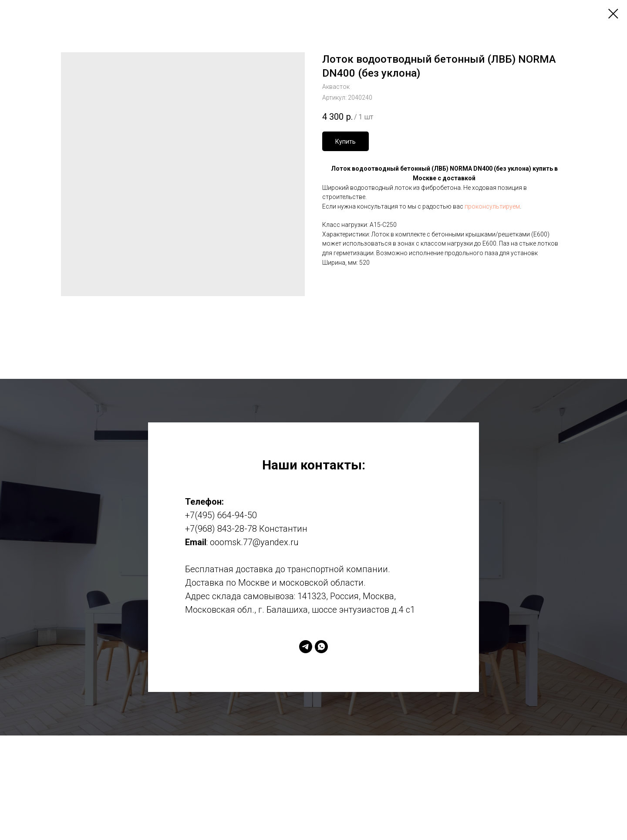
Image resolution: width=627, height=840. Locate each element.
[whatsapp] (321, 647)
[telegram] (306, 647)
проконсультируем (492, 206)
